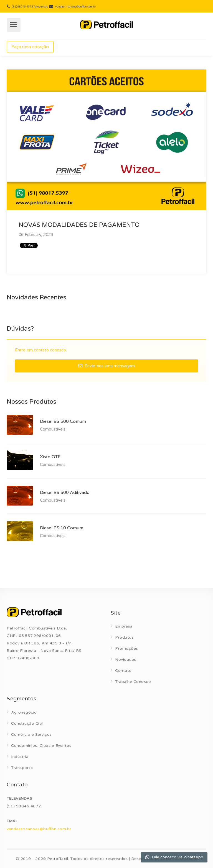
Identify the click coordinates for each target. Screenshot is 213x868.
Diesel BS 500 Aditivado (65, 493)
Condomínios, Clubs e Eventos (41, 746)
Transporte (22, 768)
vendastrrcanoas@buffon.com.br (39, 829)
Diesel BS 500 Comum (63, 421)
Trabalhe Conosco (133, 682)
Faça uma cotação (30, 47)
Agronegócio (24, 712)
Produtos (124, 637)
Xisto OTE (50, 457)
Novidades (126, 660)
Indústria (20, 757)
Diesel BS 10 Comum (62, 528)
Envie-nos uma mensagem (106, 366)
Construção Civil (27, 723)
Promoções (127, 648)
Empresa (124, 626)
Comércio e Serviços (31, 734)
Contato (123, 671)
